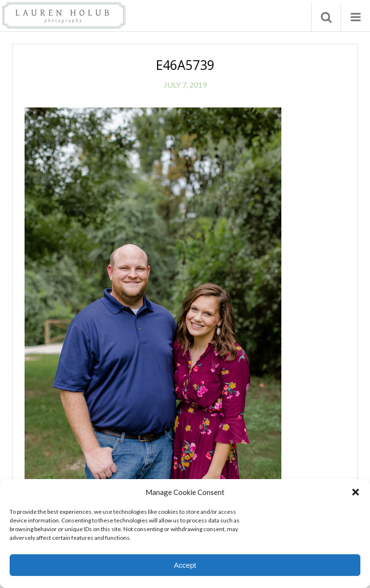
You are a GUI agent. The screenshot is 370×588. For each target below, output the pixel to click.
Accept (185, 565)
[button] (356, 492)
